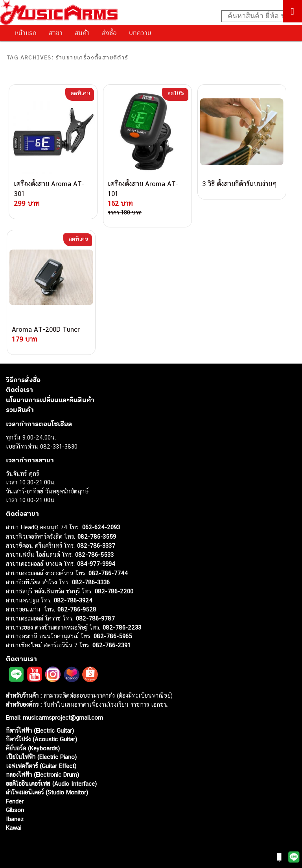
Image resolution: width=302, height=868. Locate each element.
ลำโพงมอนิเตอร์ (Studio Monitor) (47, 792)
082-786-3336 (91, 582)
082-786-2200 (114, 591)
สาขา (56, 33)
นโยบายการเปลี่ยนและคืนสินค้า (50, 400)
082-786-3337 (96, 546)
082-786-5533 (94, 555)
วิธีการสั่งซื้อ (23, 380)
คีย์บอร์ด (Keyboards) (33, 748)
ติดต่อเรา (19, 390)
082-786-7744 (108, 573)
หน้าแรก (26, 33)
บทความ (140, 33)
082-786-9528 (77, 609)
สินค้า (82, 33)
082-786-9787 (95, 618)
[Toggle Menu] (292, 11)
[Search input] (258, 16)
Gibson (15, 810)
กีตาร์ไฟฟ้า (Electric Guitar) (40, 730)
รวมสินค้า (20, 410)
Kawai (14, 828)
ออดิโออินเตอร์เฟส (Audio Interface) (51, 784)
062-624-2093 (101, 527)
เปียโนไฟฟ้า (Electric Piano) (41, 757)
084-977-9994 (96, 564)
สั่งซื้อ (109, 33)
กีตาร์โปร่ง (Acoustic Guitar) (41, 739)
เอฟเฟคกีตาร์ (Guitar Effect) (41, 766)
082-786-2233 (122, 627)
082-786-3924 (73, 600)
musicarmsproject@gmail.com (62, 717)
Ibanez (15, 819)
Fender (15, 801)
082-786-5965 (113, 636)
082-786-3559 (97, 536)
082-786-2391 (111, 645)
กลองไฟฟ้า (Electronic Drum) (42, 775)
